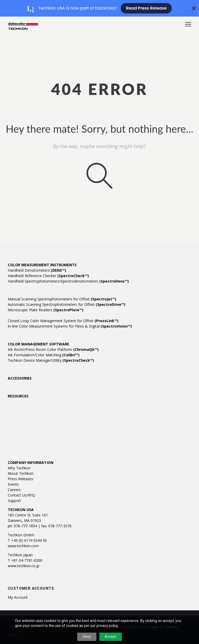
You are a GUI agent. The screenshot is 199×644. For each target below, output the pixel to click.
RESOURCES (18, 396)
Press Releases (20, 479)
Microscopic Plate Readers (46, 310)
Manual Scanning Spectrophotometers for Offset (62, 299)
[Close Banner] (194, 8)
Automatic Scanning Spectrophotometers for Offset (67, 304)
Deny (87, 636)
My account (18, 597)
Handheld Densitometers (37, 270)
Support (14, 501)
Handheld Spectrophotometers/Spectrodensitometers (68, 281)
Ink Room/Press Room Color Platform (53, 349)
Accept (111, 636)
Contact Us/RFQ (21, 495)
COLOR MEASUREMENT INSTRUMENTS (42, 265)
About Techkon (21, 473)
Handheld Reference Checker (48, 276)
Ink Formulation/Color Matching (44, 355)
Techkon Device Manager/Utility (51, 360)
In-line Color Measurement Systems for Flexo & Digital (70, 326)
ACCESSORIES (20, 378)
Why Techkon (19, 468)
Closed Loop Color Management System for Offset (63, 321)
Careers (14, 490)
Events (13, 484)
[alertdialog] (99, 8)
